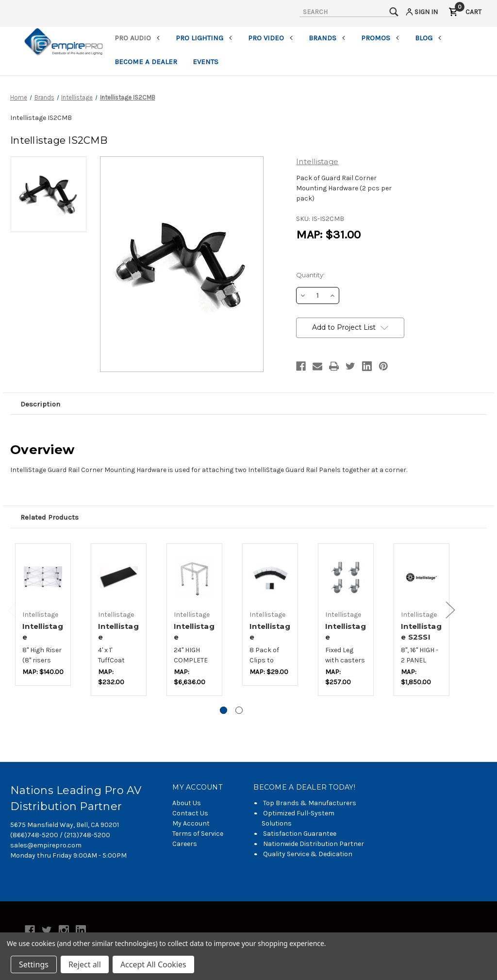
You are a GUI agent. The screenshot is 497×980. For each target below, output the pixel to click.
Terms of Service (198, 834)
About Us (187, 803)
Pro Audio (137, 38)
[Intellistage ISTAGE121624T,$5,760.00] (194, 577)
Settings (34, 964)
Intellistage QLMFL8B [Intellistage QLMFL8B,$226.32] (346, 637)
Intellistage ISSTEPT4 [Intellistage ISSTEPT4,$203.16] (118, 637)
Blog (428, 38)
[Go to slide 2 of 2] (239, 710)
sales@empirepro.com (46, 845)
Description (40, 404)
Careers (185, 844)
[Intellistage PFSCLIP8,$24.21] (270, 577)
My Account (191, 823)
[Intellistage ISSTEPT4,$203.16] (119, 577)
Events (206, 62)
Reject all (85, 964)
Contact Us (190, 813)
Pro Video (271, 38)
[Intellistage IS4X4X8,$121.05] (43, 577)
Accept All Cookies (153, 964)
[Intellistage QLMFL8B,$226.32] (346, 577)
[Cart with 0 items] (465, 13)
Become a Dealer (146, 62)
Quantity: (310, 275)
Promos (380, 38)
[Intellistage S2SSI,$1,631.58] (422, 577)
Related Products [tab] (50, 517)
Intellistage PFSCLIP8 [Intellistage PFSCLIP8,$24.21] (270, 637)
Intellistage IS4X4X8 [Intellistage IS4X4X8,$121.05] (43, 637)
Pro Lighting (204, 38)
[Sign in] (421, 13)
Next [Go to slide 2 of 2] (450, 610)
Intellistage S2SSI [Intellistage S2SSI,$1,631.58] (421, 632)
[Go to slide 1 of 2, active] (224, 710)
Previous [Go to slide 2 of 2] (13, 610)
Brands (327, 38)
